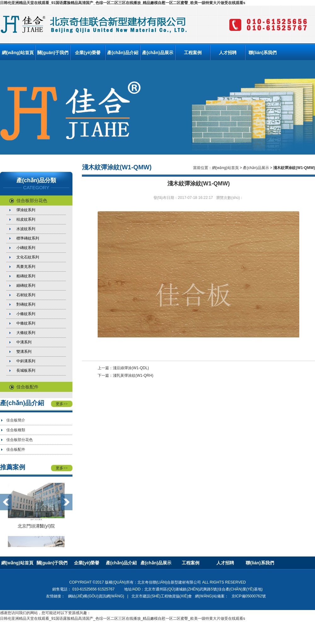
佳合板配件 (24, 387)
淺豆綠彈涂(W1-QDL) (131, 368)
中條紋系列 (26, 323)
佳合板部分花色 (28, 201)
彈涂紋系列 (26, 210)
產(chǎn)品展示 (157, 53)
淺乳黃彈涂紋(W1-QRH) (133, 376)
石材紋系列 (26, 295)
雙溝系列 (24, 352)
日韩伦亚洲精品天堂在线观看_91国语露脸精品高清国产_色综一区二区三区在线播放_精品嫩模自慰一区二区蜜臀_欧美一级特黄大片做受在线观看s (123, 3)
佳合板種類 (16, 430)
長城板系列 (26, 370)
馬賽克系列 (26, 267)
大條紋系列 (26, 333)
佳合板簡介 (16, 420)
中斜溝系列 (26, 361)
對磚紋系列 (26, 304)
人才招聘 (228, 53)
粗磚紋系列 (26, 276)
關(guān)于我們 (53, 53)
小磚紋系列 (26, 248)
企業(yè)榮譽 (88, 53)
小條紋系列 (26, 314)
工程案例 (193, 53)
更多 (62, 404)
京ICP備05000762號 (249, 596)
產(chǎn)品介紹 (123, 53)
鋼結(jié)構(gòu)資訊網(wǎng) (96, 596)
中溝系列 (24, 342)
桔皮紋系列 (26, 219)
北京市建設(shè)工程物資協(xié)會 (162, 596)
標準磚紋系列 (28, 238)
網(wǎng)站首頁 (18, 53)
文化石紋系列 (28, 257)
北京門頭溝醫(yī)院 (36, 526)
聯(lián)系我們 (263, 53)
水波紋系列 (26, 229)
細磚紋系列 (26, 285)
